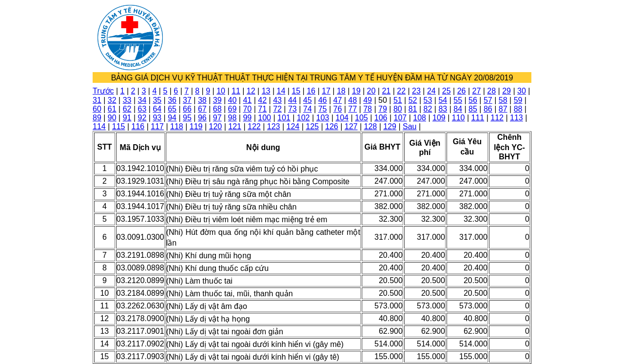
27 (476, 91)
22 (401, 91)
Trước (103, 91)
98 (233, 118)
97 (217, 118)
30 (522, 91)
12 (251, 91)
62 (127, 109)
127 (351, 126)
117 (157, 126)
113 (517, 118)
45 (308, 100)
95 (187, 118)
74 (308, 109)
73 (292, 109)
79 (383, 109)
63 (142, 109)
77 (352, 109)
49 (368, 100)
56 (473, 100)
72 (277, 109)
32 (112, 100)
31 (97, 100)
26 (462, 91)
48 (352, 100)
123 (274, 126)
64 (157, 109)
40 (233, 100)
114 (99, 126)
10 (221, 91)
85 (473, 109)
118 (177, 126)
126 (332, 126)
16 (311, 91)
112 (497, 118)
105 (361, 118)
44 (292, 100)
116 (138, 126)
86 (488, 109)
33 (127, 100)
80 (398, 109)
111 (478, 118)
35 (157, 100)
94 (172, 118)
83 (443, 109)
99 (247, 118)
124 (293, 126)
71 (262, 109)
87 (503, 109)
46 (323, 100)
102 (303, 118)
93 (157, 118)
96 (202, 118)
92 (142, 118)
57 (488, 100)
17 (326, 91)
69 (233, 109)
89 (97, 118)
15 (296, 91)
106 (381, 118)
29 (507, 91)
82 (428, 109)
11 (236, 91)
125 (312, 126)
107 (400, 118)
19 (356, 91)
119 (196, 126)
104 (342, 118)
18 (341, 91)
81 (413, 109)
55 (458, 100)
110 (458, 118)
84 (458, 109)
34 (142, 100)
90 (112, 118)
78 (368, 109)
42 (262, 100)
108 (419, 118)
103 (323, 118)
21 (386, 91)
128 (371, 126)
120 (216, 126)
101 (284, 118)
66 (187, 109)
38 (202, 100)
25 (447, 91)
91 (127, 118)
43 (277, 100)
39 (217, 100)
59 (518, 100)
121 (235, 126)
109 (439, 118)
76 (338, 109)
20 (371, 91)
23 (416, 91)
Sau (409, 126)
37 (187, 100)
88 (518, 109)
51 (398, 100)
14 (281, 91)
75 (323, 109)
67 (202, 109)
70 (247, 109)
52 (413, 100)
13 (266, 91)
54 (443, 100)
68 (217, 109)
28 (491, 91)
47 (338, 100)
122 (254, 126)
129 (390, 126)
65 (172, 109)
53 (428, 100)
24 (431, 91)
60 (97, 109)
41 (247, 100)
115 (119, 126)
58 (503, 100)
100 (264, 118)
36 (172, 100)
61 (112, 109)
